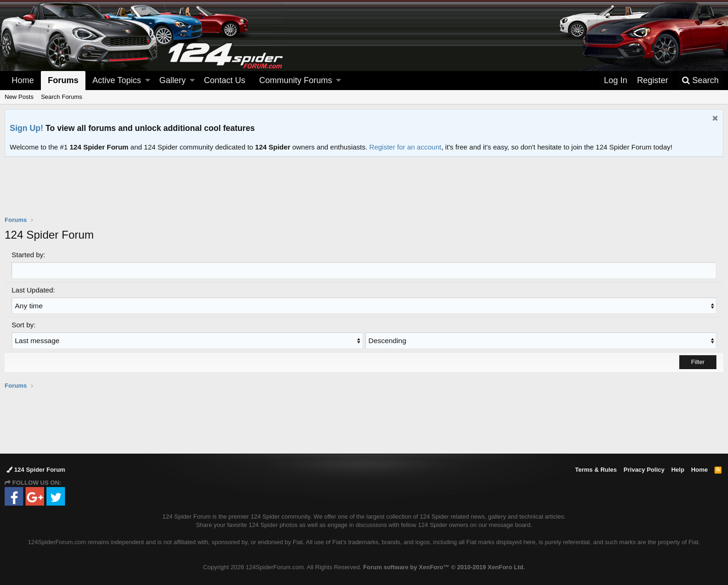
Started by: (29, 255)
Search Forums (62, 97)
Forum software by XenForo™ (444, 567)
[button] (148, 81)
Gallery (172, 80)
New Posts (19, 97)
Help (678, 469)
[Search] (700, 81)
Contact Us (224, 80)
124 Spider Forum (36, 469)
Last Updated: (33, 289)
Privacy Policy (644, 469)
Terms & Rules (596, 469)
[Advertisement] (364, 192)
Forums (63, 80)
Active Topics (117, 80)
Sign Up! (26, 128)
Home (23, 80)
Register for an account (405, 147)
